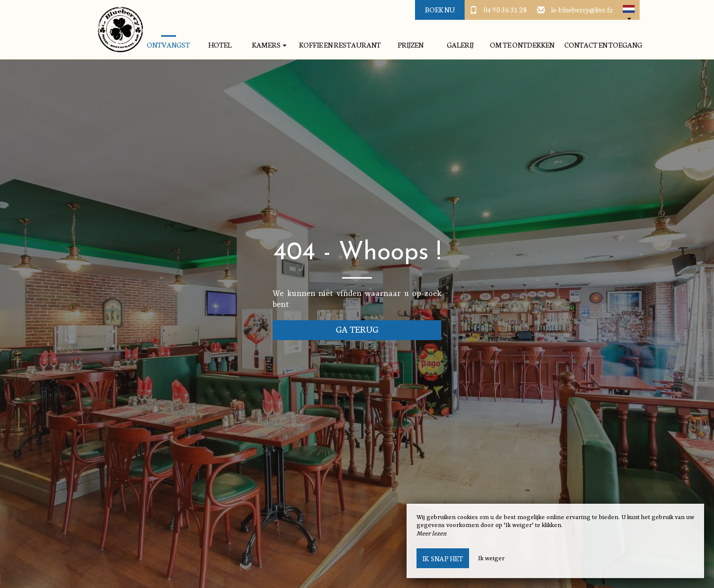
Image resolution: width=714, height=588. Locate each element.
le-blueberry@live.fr (582, 9)
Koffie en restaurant (340, 45)
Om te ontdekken (522, 45)
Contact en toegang (603, 45)
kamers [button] (269, 45)
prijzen (411, 45)
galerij (460, 45)
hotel (220, 45)
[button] (629, 10)
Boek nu (440, 9)
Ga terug (357, 329)
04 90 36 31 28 (505, 9)
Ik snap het (443, 558)
